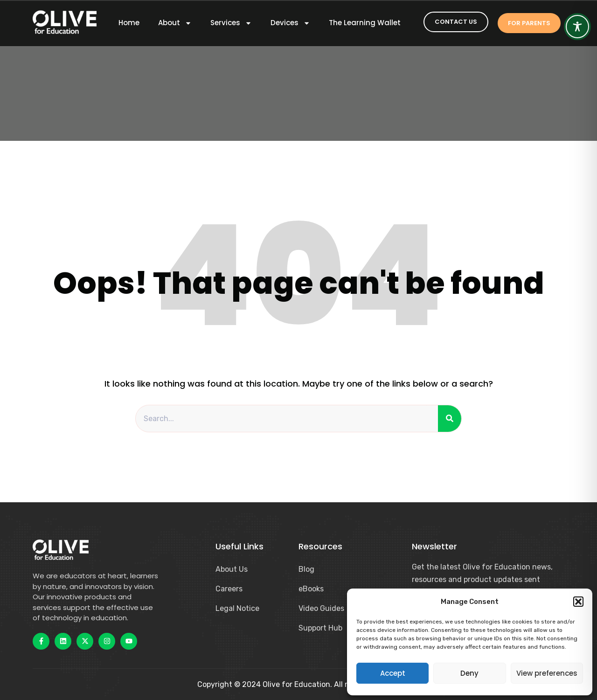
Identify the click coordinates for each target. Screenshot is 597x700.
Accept (393, 673)
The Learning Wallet (365, 23)
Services (231, 23)
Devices (290, 23)
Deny (469, 673)
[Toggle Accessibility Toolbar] (577, 27)
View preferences (547, 673)
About (175, 23)
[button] (578, 602)
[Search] (450, 419)
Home (129, 23)
